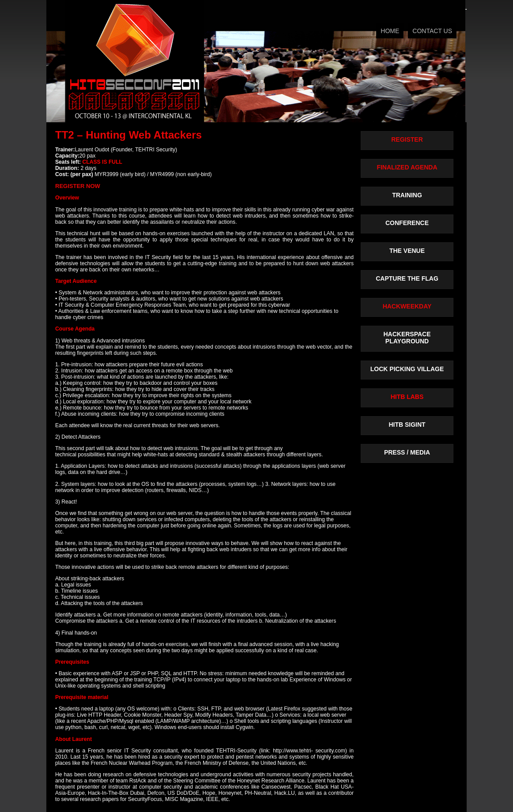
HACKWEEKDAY (407, 306)
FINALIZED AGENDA (407, 167)
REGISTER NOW (78, 186)
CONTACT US (432, 31)
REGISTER (407, 139)
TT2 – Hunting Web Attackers (128, 135)
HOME (390, 31)
